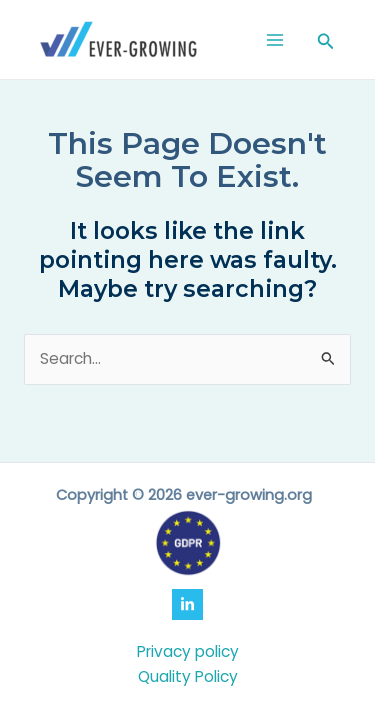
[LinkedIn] (187, 604)
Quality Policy (188, 676)
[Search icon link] (326, 43)
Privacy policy (188, 651)
